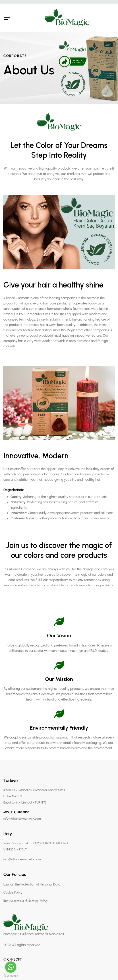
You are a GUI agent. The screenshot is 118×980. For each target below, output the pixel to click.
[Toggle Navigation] (6, 18)
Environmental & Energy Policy (26, 900)
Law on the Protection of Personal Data (32, 884)
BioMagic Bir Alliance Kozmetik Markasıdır (34, 934)
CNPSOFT (14, 959)
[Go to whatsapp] (11, 967)
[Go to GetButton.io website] (11, 976)
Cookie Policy (13, 892)
